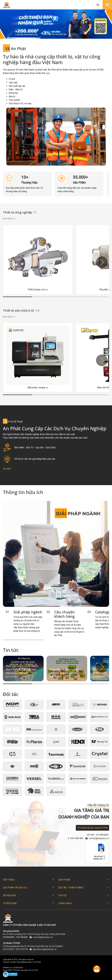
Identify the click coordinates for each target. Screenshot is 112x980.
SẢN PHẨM (64, 880)
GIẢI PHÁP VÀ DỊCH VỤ (15, 888)
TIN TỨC (62, 895)
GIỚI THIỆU (9, 880)
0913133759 (22, 949)
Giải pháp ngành (28, 612)
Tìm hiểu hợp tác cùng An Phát (92, 828)
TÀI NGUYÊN (9, 895)
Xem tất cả (9, 219)
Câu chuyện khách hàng (64, 614)
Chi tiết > (7, 469)
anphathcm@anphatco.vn (44, 949)
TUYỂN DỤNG (10, 903)
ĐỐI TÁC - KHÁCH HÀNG (71, 888)
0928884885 (9, 937)
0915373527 (9, 949)
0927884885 (22, 937)
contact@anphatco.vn (43, 937)
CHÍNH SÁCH (65, 903)
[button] (46, 34)
